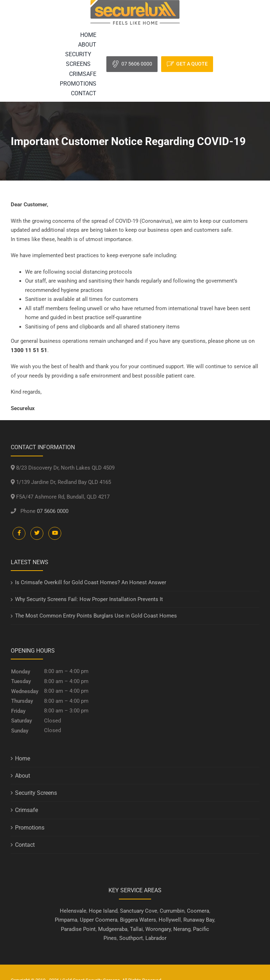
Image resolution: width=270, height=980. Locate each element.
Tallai (136, 929)
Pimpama (66, 920)
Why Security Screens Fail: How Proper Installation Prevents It (89, 599)
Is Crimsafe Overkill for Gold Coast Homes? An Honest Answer (91, 582)
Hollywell (170, 920)
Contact (25, 845)
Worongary (158, 929)
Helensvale (73, 911)
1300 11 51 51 (29, 350)
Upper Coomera (99, 920)
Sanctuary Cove (139, 911)
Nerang (182, 929)
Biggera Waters (138, 920)
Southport (131, 938)
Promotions (30, 828)
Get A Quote (192, 64)
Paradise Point (78, 929)
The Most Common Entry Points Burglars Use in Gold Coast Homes (96, 616)
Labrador (156, 938)
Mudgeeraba (113, 929)
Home (23, 758)
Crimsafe (26, 810)
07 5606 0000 (137, 64)
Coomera (198, 911)
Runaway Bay (199, 920)
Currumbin (172, 911)
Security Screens (36, 793)
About (23, 776)
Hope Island (103, 911)
